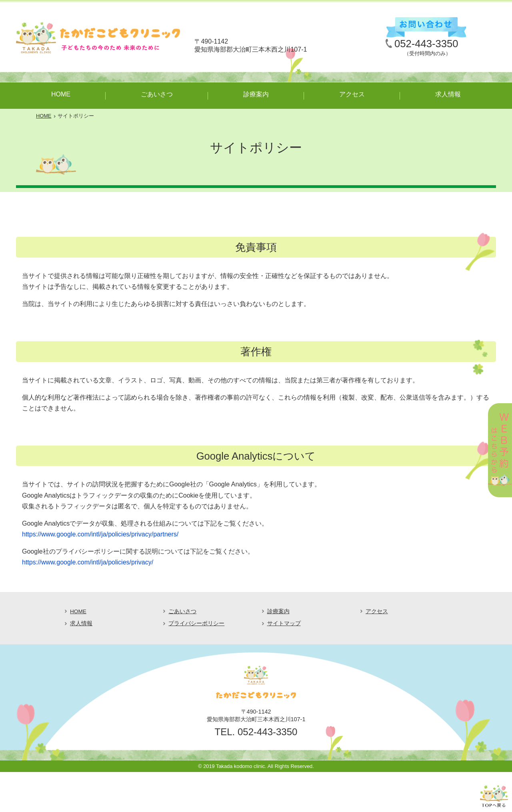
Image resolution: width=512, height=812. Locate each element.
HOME (61, 94)
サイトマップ (284, 623)
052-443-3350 (426, 44)
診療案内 (256, 94)
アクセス (352, 94)
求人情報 (448, 94)
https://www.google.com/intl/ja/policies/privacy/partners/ (100, 534)
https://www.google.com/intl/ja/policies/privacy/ (88, 562)
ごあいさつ (157, 94)
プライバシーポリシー (196, 623)
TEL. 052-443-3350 (256, 732)
